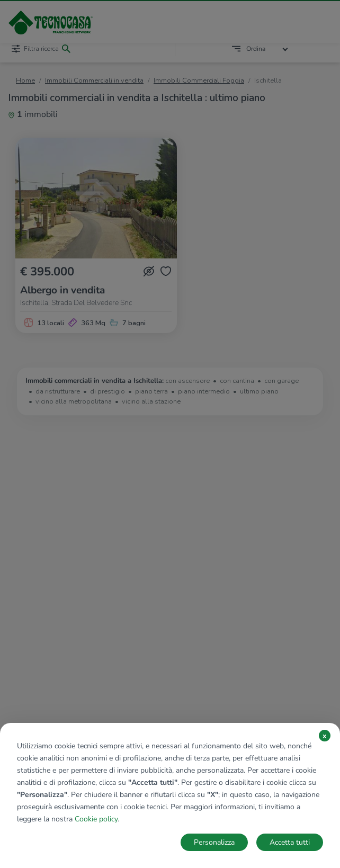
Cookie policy (96, 819)
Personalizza (214, 842)
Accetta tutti (290, 842)
